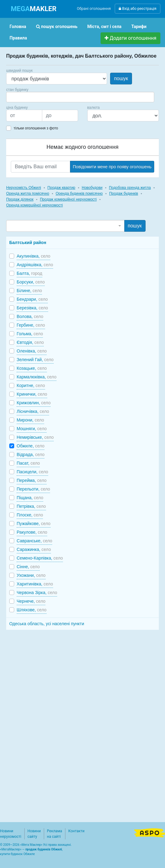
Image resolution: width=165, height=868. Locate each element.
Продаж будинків (124, 194)
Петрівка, (31, 506)
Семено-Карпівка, (40, 558)
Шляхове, (32, 610)
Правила (18, 38)
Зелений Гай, (35, 360)
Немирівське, (35, 437)
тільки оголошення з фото (36, 128)
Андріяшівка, (35, 265)
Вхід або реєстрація (138, 9)
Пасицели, (32, 472)
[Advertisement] (52, 723)
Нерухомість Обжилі (24, 188)
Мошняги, (32, 429)
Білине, (29, 291)
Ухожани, (31, 575)
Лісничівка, (33, 411)
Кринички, (32, 394)
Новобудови (92, 188)
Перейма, (32, 480)
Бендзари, (32, 299)
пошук (121, 78)
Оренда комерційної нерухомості (35, 205)
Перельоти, (33, 489)
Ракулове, (32, 532)
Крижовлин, (34, 403)
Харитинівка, (35, 584)
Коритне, (31, 385)
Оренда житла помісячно (28, 194)
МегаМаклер (11, 849)
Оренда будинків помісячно (79, 194)
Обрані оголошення (94, 9)
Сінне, (28, 567)
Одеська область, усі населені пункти (47, 624)
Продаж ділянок (20, 199)
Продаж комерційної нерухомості (68, 199)
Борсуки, (31, 282)
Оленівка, (32, 351)
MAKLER (34, 9)
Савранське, (34, 541)
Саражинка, (34, 549)
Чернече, (31, 601)
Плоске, (30, 515)
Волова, (30, 316)
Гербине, (31, 325)
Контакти (76, 831)
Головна (18, 26)
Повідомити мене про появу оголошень (112, 167)
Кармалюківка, (37, 377)
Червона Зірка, (37, 593)
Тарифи (139, 26)
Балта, (29, 273)
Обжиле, (31, 446)
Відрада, (31, 454)
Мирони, (30, 420)
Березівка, (32, 308)
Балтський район (28, 242)
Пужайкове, (34, 524)
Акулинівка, (33, 256)
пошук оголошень (57, 26)
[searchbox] (17, 97)
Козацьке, (32, 368)
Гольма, (30, 334)
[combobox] (80, 97)
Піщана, (30, 498)
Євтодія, (30, 342)
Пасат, (28, 463)
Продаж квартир (61, 188)
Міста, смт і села (104, 26)
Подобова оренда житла (130, 188)
